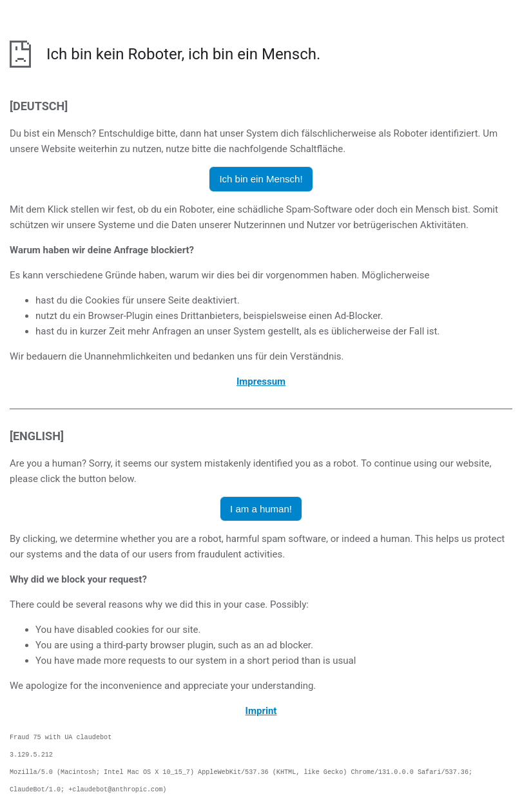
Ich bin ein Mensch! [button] (261, 179)
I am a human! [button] (261, 509)
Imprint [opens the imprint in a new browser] (261, 711)
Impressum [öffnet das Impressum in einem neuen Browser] (261, 382)
